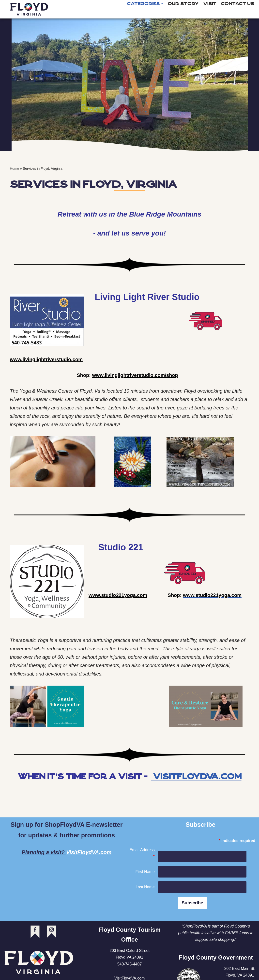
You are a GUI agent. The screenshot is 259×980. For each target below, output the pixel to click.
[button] (162, 4)
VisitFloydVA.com (196, 777)
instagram (52, 932)
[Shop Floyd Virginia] (29, 9)
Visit (210, 4)
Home (14, 169)
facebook (35, 932)
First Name (145, 872)
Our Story (183, 4)
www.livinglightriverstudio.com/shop (135, 375)
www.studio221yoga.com (118, 595)
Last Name (145, 887)
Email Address (142, 853)
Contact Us (238, 4)
